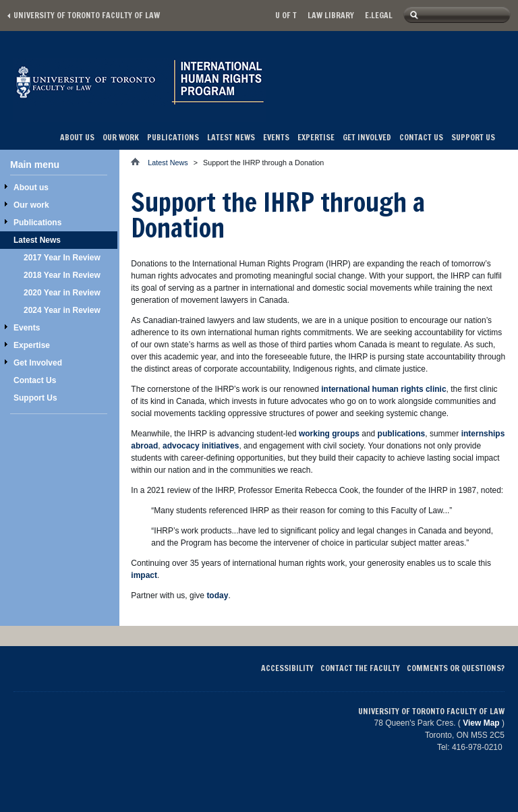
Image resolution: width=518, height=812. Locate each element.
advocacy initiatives (201, 446)
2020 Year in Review (62, 293)
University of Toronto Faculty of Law (87, 15)
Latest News (231, 137)
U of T (286, 15)
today (217, 596)
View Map (481, 723)
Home (139, 162)
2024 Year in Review (62, 310)
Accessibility (287, 668)
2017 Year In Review (62, 258)
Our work (121, 137)
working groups (329, 434)
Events (276, 137)
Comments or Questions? (456, 668)
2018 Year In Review (62, 275)
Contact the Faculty (360, 668)
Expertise (316, 137)
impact (144, 575)
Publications (173, 137)
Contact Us (421, 137)
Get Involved (367, 137)
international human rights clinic (383, 389)
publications (402, 434)
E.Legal (379, 15)
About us (77, 137)
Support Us (473, 137)
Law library (331, 15)
